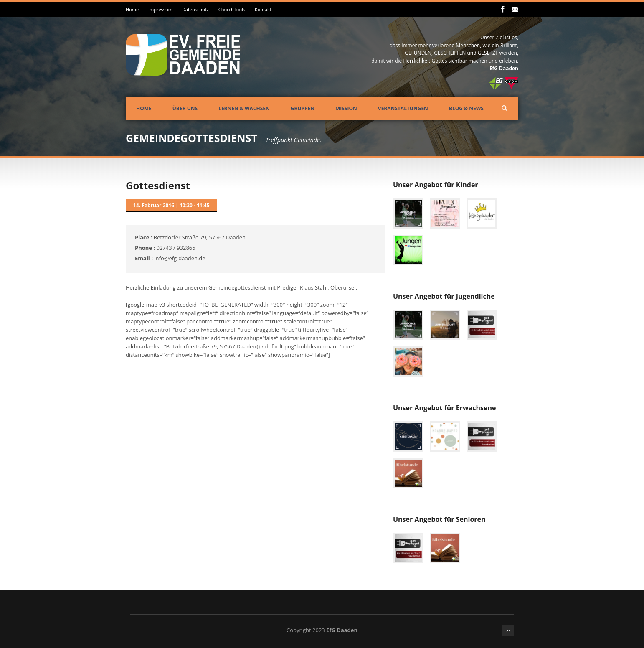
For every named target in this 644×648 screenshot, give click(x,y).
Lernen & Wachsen (244, 108)
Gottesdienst (158, 185)
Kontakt (263, 9)
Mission (346, 108)
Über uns (185, 108)
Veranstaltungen (403, 108)
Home (132, 9)
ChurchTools (232, 9)
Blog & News (466, 108)
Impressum (160, 9)
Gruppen (303, 108)
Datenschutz (195, 9)
